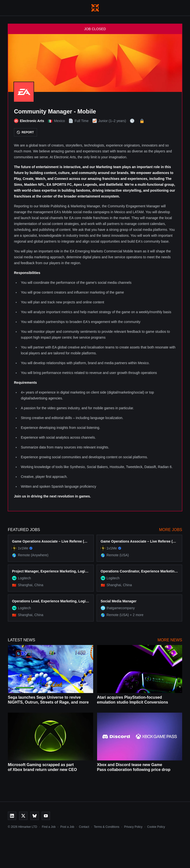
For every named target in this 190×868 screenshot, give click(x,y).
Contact (84, 827)
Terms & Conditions (107, 827)
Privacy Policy (133, 827)
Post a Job (67, 827)
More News (170, 640)
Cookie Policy (156, 827)
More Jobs (171, 530)
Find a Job (49, 827)
